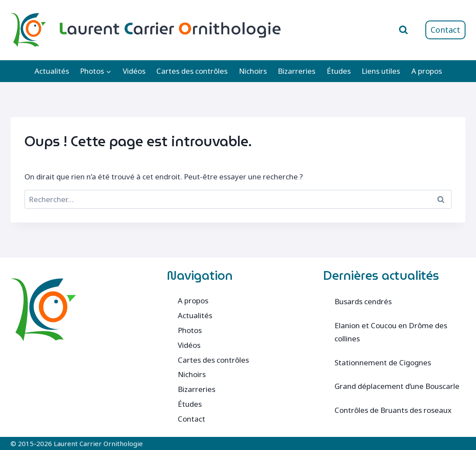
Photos (190, 330)
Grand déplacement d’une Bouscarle (397, 386)
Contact (445, 30)
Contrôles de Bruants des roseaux (393, 410)
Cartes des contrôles (192, 71)
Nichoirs (253, 71)
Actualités (52, 71)
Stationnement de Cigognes (383, 362)
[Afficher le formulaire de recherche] (404, 30)
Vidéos (134, 71)
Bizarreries (297, 71)
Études (339, 71)
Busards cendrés (363, 301)
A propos (427, 71)
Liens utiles (381, 71)
